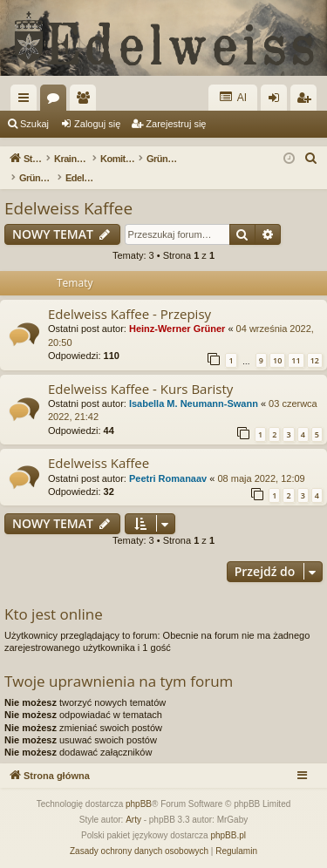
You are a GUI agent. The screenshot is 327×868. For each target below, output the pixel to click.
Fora (57, 101)
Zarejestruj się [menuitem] (307, 101)
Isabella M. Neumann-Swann (194, 403)
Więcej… (27, 101)
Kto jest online (54, 614)
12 (315, 360)
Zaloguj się (97, 124)
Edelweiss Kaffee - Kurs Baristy (140, 389)
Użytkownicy (86, 101)
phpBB (139, 804)
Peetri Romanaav (168, 478)
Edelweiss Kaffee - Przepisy (129, 314)
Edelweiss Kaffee (68, 208)
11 (296, 360)
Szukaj (34, 124)
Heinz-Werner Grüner (177, 329)
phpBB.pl (228, 835)
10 (277, 360)
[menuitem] (311, 159)
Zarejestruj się (176, 124)
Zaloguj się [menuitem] (278, 101)
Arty (133, 820)
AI (233, 97)
